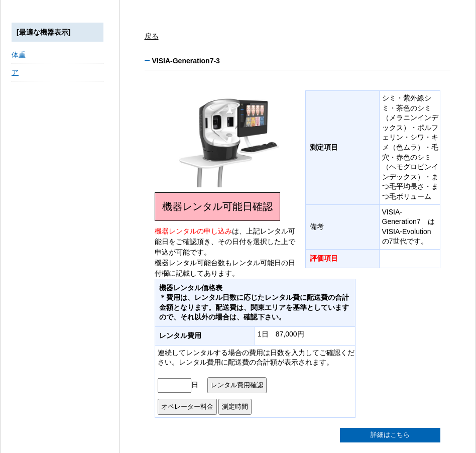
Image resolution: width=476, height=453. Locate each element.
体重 (19, 55)
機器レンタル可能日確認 (217, 206)
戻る (152, 36)
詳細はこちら (390, 435)
